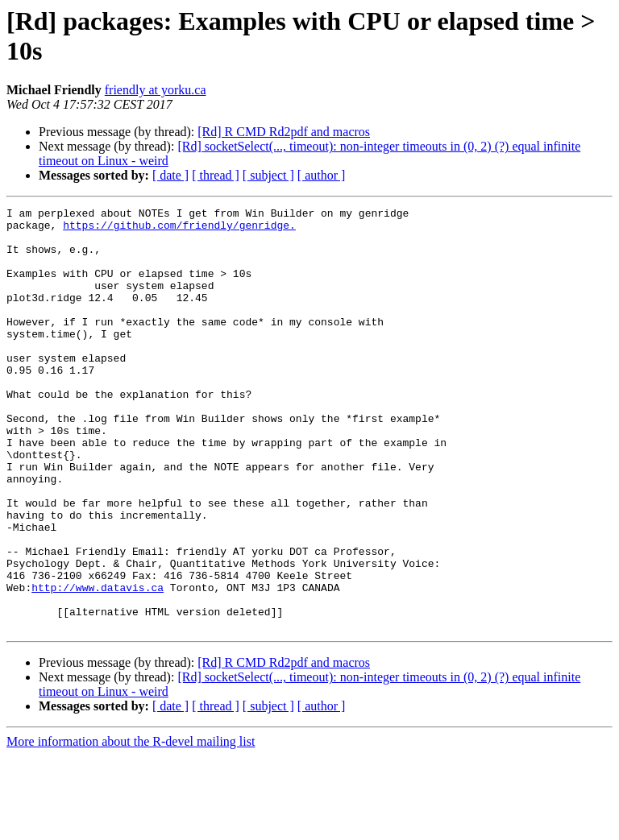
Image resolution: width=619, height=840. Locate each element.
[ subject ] (268, 175)
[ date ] (170, 175)
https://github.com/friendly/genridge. (179, 230)
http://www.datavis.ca (98, 664)
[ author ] (322, 175)
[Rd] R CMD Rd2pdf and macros (284, 132)
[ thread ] (216, 175)
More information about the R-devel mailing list (131, 826)
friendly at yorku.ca (156, 90)
